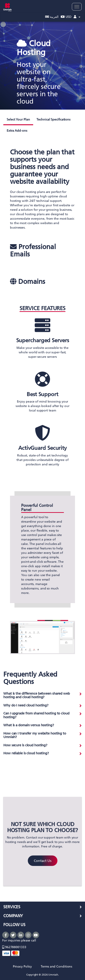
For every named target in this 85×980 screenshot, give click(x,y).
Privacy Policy (22, 967)
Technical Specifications (53, 120)
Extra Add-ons (17, 131)
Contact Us (43, 861)
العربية (52, 17)
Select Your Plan (18, 120)
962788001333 (14, 947)
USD (66, 17)
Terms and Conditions (56, 967)
